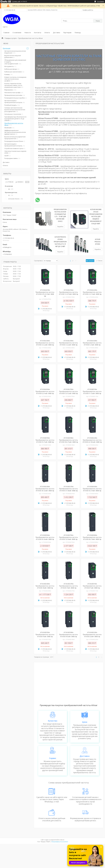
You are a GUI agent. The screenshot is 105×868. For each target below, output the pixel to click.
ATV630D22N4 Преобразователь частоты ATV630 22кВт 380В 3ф (92, 634)
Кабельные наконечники (13, 72)
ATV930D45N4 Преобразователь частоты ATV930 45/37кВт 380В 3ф (92, 489)
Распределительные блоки (14, 141)
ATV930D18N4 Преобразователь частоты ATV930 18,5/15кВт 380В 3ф (69, 440)
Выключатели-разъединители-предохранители (15, 138)
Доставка (57, 33)
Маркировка (9, 90)
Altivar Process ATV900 (98, 242)
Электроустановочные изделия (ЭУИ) (15, 152)
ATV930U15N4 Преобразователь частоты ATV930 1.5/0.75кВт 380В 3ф (69, 292)
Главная (6, 33)
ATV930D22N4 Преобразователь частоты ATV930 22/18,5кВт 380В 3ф (92, 440)
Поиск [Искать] (98, 21)
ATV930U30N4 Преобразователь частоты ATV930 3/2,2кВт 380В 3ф (45, 343)
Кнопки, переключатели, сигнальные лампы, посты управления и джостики (13, 85)
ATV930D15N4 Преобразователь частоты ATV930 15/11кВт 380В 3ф (45, 440)
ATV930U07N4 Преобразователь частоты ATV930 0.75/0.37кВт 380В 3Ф (45, 293)
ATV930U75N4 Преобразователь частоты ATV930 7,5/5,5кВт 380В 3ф (69, 391)
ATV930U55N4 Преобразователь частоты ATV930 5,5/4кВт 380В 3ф (45, 391)
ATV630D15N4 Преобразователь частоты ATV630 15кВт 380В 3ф (45, 634)
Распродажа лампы (11, 158)
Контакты (38, 33)
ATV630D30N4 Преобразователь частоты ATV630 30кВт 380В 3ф (45, 586)
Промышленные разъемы (13, 95)
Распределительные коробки (15, 98)
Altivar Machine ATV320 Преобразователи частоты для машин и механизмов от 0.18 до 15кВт (96, 217)
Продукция (7, 48)
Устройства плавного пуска (14, 148)
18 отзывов (100, 1)
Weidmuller (8, 128)
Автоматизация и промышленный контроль (13, 101)
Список (100, 261)
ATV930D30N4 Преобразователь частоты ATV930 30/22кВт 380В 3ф (45, 489)
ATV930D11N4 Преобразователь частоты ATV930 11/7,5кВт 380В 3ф (92, 391)
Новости (28, 33)
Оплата (47, 33)
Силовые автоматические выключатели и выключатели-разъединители (15, 110)
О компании (17, 33)
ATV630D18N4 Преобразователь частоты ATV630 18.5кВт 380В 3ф (69, 634)
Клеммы (7, 74)
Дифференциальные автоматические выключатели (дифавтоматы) (15, 132)
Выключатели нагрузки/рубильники (13, 56)
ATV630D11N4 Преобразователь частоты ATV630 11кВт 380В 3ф (92, 586)
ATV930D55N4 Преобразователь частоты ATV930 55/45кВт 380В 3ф (45, 537)
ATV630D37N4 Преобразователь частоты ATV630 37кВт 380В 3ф (69, 586)
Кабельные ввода (11, 69)
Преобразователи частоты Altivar (14, 124)
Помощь (78, 33)
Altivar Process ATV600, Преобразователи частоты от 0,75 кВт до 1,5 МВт (60, 242)
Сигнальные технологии (13, 114)
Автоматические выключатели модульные (15, 52)
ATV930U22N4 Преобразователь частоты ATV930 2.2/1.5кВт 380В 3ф (92, 292)
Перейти (60, 227)
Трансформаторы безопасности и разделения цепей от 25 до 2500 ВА (15, 119)
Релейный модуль (11, 105)
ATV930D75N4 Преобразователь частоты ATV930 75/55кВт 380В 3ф (69, 537)
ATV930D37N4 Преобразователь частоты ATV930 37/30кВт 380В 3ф (69, 489)
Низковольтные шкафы (12, 93)
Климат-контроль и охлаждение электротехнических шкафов (15, 79)
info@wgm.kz (7, 247)
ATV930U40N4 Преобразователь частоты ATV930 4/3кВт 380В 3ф (92, 343)
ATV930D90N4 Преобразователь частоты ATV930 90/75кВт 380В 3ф (92, 537)
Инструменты (9, 66)
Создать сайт (16, 2)
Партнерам (67, 33)
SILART (7, 156)
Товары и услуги (11, 38)
